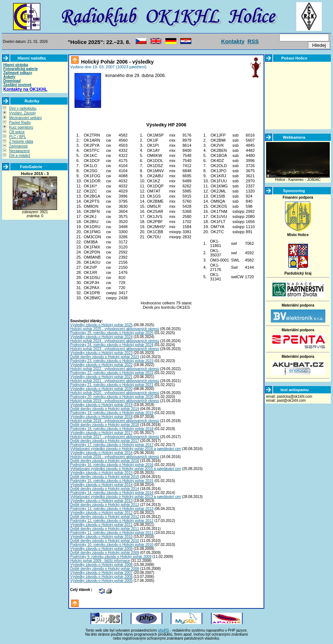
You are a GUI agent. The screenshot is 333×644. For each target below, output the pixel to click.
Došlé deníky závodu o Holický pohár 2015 (105, 477)
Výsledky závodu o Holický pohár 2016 (101, 453)
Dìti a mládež (20, 156)
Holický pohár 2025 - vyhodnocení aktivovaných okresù (115, 329)
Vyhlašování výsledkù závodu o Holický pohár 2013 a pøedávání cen (126, 497)
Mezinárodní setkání (25, 118)
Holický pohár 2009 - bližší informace (100, 561)
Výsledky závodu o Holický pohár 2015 (101, 473)
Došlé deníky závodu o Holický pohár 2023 (105, 357)
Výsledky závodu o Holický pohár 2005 (101, 581)
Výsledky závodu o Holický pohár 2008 (101, 565)
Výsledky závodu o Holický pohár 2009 (101, 549)
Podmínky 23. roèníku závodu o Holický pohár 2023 (112, 361)
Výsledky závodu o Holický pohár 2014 (101, 485)
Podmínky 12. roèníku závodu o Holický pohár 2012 (112, 521)
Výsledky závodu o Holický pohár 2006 (101, 577)
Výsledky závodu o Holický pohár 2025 (101, 325)
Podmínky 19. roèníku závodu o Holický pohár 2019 (112, 413)
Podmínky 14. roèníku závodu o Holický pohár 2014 (112, 493)
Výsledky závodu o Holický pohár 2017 (101, 433)
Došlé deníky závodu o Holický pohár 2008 (105, 569)
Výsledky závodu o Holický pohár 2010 (101, 537)
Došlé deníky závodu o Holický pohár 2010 (105, 541)
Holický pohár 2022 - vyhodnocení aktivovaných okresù (115, 369)
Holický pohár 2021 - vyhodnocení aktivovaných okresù (115, 381)
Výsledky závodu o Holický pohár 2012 (101, 513)
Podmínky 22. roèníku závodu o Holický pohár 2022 (112, 373)
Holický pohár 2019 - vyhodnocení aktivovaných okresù (115, 401)
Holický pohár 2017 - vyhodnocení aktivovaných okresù (115, 437)
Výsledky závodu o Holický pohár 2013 (101, 501)
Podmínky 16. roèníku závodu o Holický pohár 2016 (112, 465)
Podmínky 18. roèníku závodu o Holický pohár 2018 (112, 429)
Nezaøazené (19, 151)
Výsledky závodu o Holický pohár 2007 (101, 573)
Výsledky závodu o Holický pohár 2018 (101, 417)
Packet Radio (20, 123)
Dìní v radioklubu (23, 108)
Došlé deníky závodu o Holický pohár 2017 (105, 441)
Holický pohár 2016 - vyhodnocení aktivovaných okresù (115, 457)
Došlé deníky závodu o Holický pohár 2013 (105, 505)
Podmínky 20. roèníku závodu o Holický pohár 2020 (112, 397)
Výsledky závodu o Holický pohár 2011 (101, 525)
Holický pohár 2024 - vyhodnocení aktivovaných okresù (115, 341)
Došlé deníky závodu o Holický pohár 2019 (105, 409)
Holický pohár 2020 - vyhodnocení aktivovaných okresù (115, 393)
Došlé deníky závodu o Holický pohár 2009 (105, 553)
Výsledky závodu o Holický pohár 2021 (101, 377)
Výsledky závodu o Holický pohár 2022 (101, 365)
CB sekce (17, 132)
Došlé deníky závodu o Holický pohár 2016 (105, 461)
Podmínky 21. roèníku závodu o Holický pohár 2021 (112, 385)
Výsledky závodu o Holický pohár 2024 (101, 337)
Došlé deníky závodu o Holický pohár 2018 (105, 425)
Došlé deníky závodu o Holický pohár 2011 (105, 529)
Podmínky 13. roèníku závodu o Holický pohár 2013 (112, 509)
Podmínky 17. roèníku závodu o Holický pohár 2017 (112, 445)
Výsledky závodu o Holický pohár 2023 (101, 353)
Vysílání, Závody (23, 113)
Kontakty (233, 41)
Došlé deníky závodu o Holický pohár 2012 (105, 517)
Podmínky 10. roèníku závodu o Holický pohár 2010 (112, 545)
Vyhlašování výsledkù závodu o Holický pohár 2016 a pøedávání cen (126, 449)
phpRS (163, 630)
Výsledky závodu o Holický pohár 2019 (101, 405)
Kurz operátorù (21, 127)
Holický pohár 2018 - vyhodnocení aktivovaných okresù (115, 421)
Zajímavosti (18, 146)
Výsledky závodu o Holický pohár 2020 (101, 389)
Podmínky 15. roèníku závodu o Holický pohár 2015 (112, 481)
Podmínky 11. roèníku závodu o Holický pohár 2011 (112, 533)
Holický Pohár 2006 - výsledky (117, 62)
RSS (253, 41)
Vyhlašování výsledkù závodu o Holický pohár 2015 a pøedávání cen (126, 469)
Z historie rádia (21, 141)
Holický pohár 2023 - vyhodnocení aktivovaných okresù (115, 349)
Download (12, 81)
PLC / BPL (18, 137)
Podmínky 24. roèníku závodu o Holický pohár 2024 (112, 345)
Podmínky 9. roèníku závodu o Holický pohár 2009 (111, 557)
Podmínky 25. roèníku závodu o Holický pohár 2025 (112, 333)
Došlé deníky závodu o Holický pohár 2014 (105, 489)
